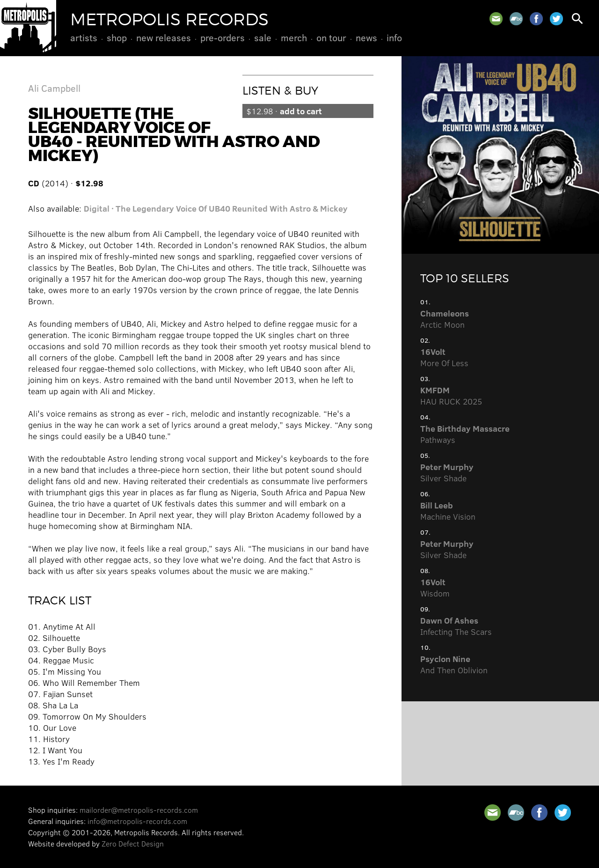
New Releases (164, 37)
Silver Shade (447, 472)
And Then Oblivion (454, 664)
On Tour (331, 37)
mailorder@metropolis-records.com (139, 810)
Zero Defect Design (133, 843)
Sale (263, 37)
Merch (294, 37)
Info (394, 37)
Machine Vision (448, 511)
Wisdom (435, 588)
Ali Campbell (54, 88)
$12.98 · (284, 111)
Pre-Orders (223, 37)
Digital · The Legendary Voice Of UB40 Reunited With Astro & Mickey (216, 208)
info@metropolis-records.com (137, 821)
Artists (84, 37)
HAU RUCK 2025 (451, 396)
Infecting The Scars (456, 626)
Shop (117, 37)
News (366, 37)
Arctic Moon (445, 319)
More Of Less (444, 357)
